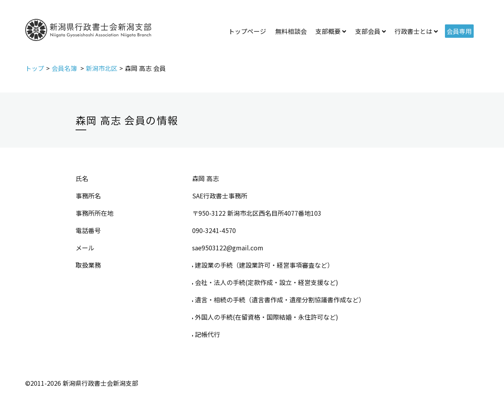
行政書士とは (413, 31)
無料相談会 (291, 31)
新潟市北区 (102, 68)
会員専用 (459, 31)
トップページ (247, 31)
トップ (35, 68)
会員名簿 (65, 68)
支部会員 (368, 31)
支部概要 (328, 31)
